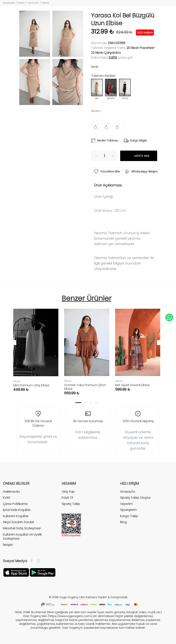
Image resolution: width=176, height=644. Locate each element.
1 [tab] (78, 403)
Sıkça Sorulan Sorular (19, 522)
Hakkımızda (11, 492)
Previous (14, 342)
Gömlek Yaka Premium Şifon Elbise (85, 387)
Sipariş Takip (71, 504)
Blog (123, 522)
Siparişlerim (129, 510)
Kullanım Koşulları (16, 516)
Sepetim (126, 504)
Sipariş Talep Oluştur (135, 498)
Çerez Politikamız (15, 504)
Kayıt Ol (67, 498)
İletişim (8, 545)
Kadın (21, 3)
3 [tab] (91, 403)
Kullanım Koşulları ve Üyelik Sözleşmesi (22, 537)
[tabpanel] (36, 346)
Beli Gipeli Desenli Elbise (132, 385)
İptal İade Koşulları (17, 510)
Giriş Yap (68, 492)
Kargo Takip (129, 516)
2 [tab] (86, 403)
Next (159, 342)
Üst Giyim (33, 3)
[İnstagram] (37, 561)
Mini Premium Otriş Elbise (31, 385)
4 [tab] (96, 403)
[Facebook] (33, 561)
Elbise (46, 3)
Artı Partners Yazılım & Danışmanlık (104, 597)
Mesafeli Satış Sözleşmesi (22, 528)
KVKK (7, 498)
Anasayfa (9, 3)
